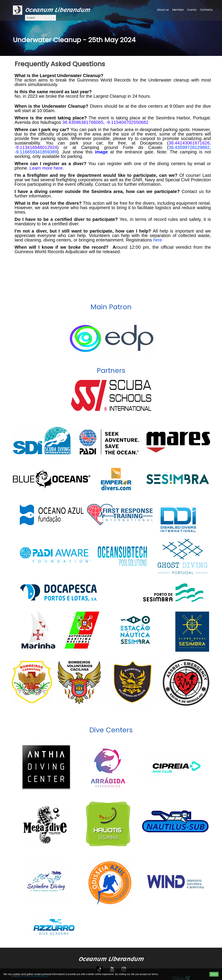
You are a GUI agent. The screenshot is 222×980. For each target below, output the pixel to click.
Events (192, 10)
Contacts (206, 10)
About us (163, 10)
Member (178, 10)
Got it (214, 974)
